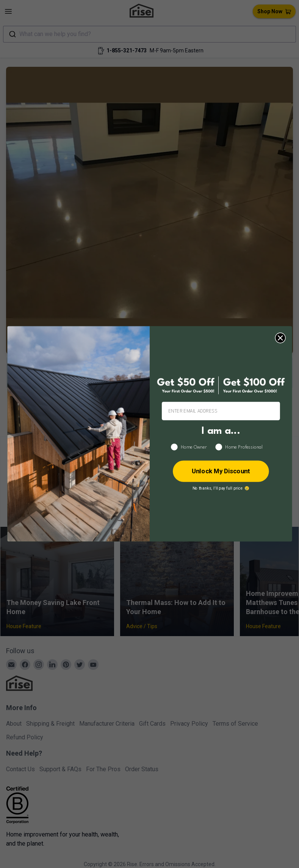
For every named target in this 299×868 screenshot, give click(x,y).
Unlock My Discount (221, 471)
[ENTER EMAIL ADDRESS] (221, 411)
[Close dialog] (280, 338)
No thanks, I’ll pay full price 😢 (221, 488)
